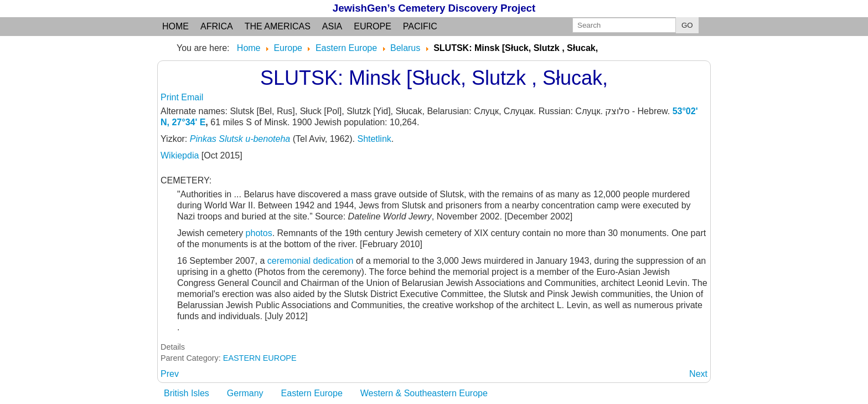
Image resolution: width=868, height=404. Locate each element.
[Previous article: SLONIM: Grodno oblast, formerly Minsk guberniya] (170, 374)
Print (171, 97)
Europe (373, 26)
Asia (332, 26)
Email (192, 97)
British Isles (187, 393)
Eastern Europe (312, 393)
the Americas (278, 26)
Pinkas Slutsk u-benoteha (240, 139)
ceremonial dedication (312, 261)
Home (175, 26)
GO (687, 25)
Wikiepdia (181, 155)
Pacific (420, 26)
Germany (245, 393)
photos (259, 233)
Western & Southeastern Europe (424, 393)
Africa (217, 26)
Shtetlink (374, 139)
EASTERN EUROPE (260, 358)
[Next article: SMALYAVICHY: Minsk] (698, 374)
